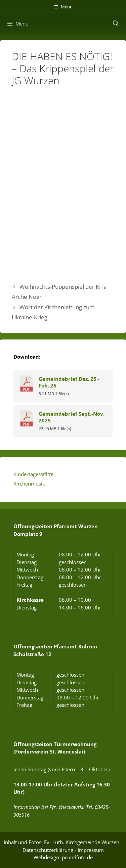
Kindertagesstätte (33, 474)
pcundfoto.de (77, 857)
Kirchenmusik (29, 484)
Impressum (91, 850)
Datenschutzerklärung (48, 850)
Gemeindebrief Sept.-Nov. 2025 (72, 417)
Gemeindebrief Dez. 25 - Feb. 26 (69, 382)
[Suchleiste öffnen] (116, 24)
